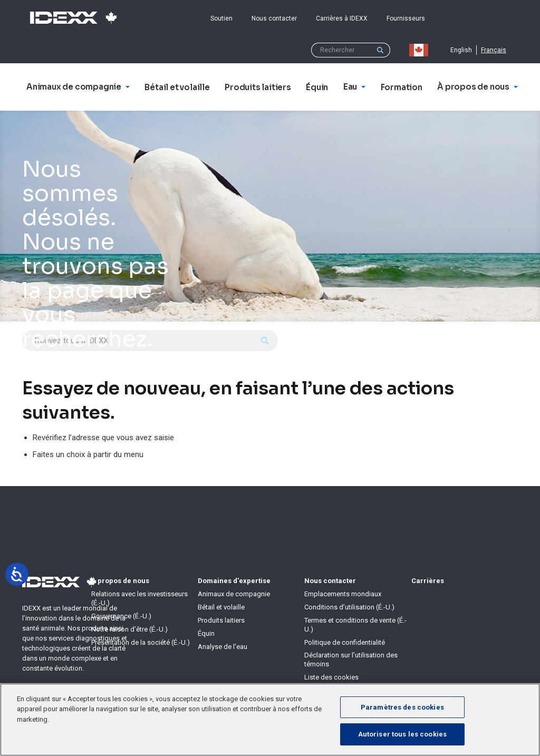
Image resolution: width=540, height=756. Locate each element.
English (461, 50)
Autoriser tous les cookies (402, 734)
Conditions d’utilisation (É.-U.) (349, 607)
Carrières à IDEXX (342, 18)
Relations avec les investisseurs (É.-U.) (139, 598)
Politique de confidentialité (345, 642)
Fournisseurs (406, 18)
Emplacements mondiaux (343, 594)
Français (494, 50)
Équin (206, 633)
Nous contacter (274, 18)
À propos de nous (120, 581)
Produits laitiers (221, 620)
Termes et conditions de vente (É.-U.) (355, 625)
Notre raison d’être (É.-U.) (129, 629)
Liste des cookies (331, 677)
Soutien (221, 18)
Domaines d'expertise (234, 581)
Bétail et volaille (221, 607)
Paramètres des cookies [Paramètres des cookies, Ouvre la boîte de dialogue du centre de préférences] (402, 707)
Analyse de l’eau (223, 647)
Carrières (428, 581)
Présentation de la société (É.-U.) (141, 642)
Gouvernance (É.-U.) (121, 616)
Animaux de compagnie (234, 594)
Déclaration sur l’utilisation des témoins (351, 660)
